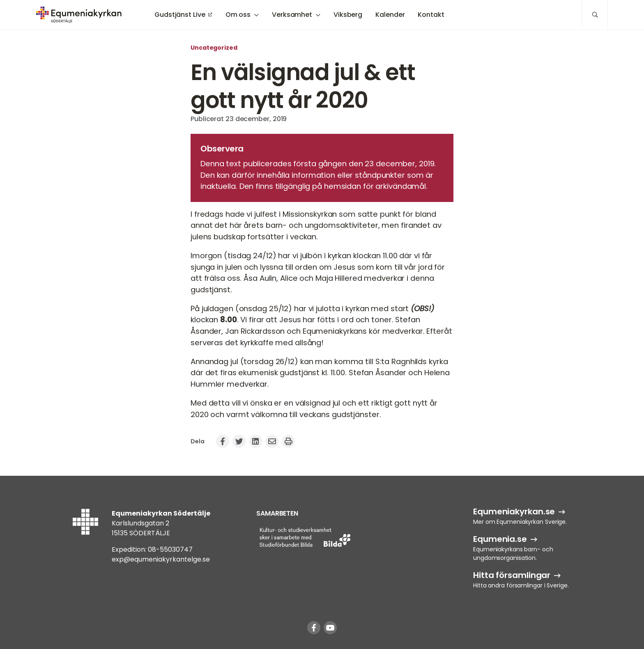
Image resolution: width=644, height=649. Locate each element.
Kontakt (431, 15)
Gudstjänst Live (180, 15)
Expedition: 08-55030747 (152, 549)
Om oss (238, 15)
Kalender (390, 15)
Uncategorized (214, 48)
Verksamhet (292, 15)
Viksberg (348, 15)
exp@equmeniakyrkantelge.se (161, 559)
